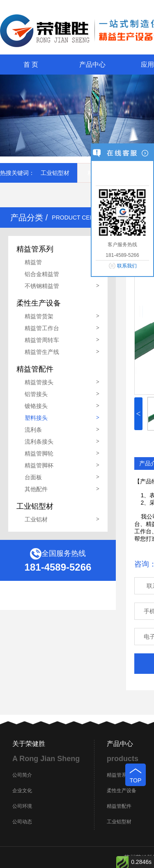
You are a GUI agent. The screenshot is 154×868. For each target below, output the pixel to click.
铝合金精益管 (42, 274)
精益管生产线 (42, 352)
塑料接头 (36, 418)
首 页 (31, 65)
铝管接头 (36, 394)
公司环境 (22, 806)
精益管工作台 (42, 328)
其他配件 (36, 489)
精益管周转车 (42, 340)
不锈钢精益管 (42, 286)
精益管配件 (119, 806)
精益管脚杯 (39, 465)
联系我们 (127, 266)
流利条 (33, 430)
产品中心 (92, 65)
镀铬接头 (36, 406)
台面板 (33, 477)
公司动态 (22, 822)
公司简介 (22, 775)
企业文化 (22, 791)
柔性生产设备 (122, 791)
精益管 (33, 262)
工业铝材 (36, 519)
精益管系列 (119, 775)
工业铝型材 (55, 173)
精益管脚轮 (39, 453)
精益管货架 (39, 316)
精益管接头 (39, 382)
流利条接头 (39, 442)
